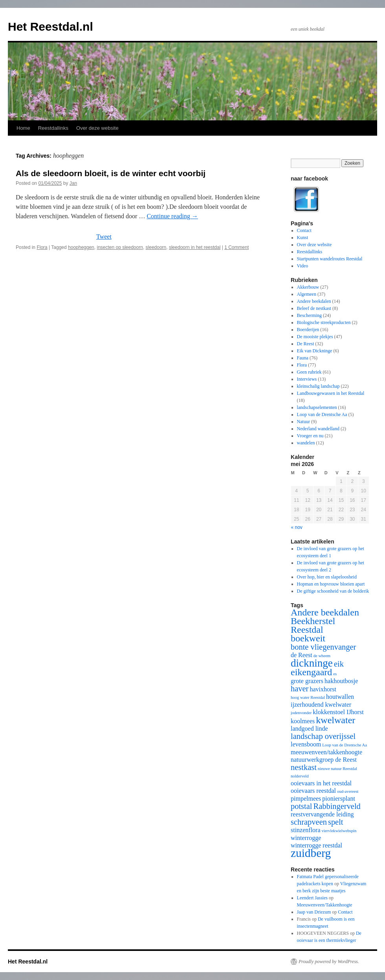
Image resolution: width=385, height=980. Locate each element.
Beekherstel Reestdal (313, 625)
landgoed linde (309, 729)
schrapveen (309, 822)
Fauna (303, 358)
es (335, 674)
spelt (336, 822)
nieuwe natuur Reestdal (337, 769)
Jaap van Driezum (314, 912)
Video (303, 266)
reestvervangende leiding (322, 814)
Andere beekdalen (314, 301)
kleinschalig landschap (318, 386)
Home (23, 128)
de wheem (322, 656)
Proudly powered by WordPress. (329, 962)
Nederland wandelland (318, 429)
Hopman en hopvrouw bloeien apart (331, 584)
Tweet (104, 237)
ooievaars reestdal (313, 791)
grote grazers (307, 681)
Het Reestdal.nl (50, 27)
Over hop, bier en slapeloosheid (327, 577)
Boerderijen (308, 330)
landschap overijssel (323, 736)
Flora (42, 247)
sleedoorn (156, 247)
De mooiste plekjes (315, 337)
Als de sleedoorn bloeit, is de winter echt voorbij (111, 173)
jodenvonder (301, 713)
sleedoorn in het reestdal (195, 247)
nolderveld (300, 776)
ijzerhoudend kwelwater (321, 705)
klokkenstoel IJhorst (338, 712)
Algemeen (307, 294)
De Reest (306, 344)
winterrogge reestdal (316, 845)
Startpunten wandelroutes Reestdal (330, 259)
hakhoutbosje (341, 681)
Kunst (303, 238)
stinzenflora (306, 830)
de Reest (302, 655)
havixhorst (323, 689)
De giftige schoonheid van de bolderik (333, 591)
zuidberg (311, 853)
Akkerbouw (308, 287)
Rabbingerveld (337, 806)
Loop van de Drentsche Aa (322, 414)
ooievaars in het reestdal (321, 783)
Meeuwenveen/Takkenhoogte (325, 905)
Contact (304, 230)
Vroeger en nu (310, 436)
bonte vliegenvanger (323, 647)
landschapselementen (317, 407)
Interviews (307, 379)
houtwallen (340, 697)
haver (300, 689)
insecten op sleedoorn (120, 247)
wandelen (306, 443)
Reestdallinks (53, 128)
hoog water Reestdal (308, 697)
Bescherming (309, 315)
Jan (73, 183)
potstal (302, 806)
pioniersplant (339, 799)
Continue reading (172, 216)
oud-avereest (348, 791)
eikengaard (311, 672)
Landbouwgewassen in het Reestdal (331, 393)
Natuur (303, 422)
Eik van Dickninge (315, 351)
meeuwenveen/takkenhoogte (326, 752)
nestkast (304, 767)
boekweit (308, 638)
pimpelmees (306, 799)
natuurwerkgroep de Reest (324, 760)
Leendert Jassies (312, 898)
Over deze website (97, 128)
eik (339, 664)
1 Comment (236, 247)
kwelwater (335, 720)
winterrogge (306, 838)
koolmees (303, 721)
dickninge (312, 663)
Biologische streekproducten (324, 322)
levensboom (306, 744)
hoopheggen (81, 247)
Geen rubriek (309, 372)
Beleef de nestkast (314, 308)
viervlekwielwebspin (339, 831)
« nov (297, 527)
